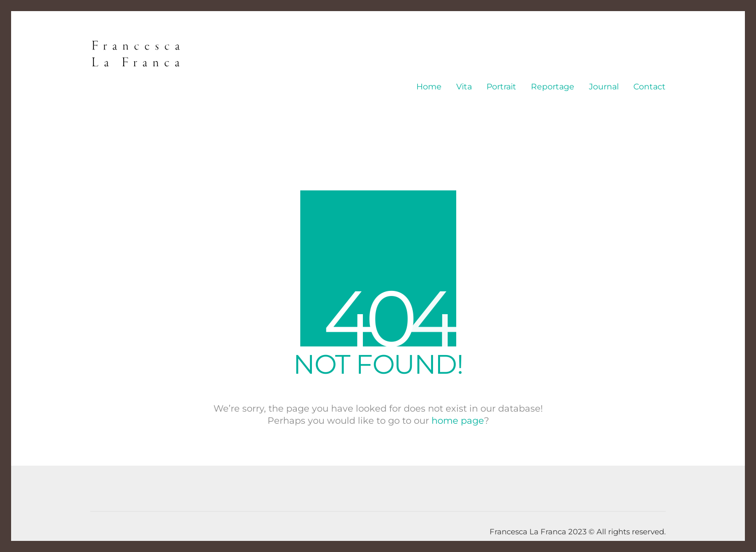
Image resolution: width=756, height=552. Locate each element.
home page (458, 421)
